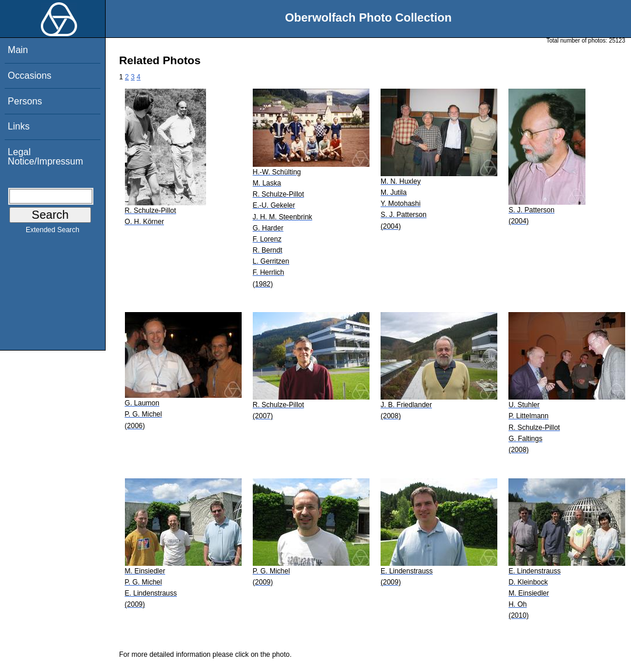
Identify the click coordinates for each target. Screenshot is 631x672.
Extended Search (53, 232)
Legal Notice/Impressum (45, 157)
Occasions (29, 76)
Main (18, 50)
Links (18, 126)
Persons (25, 101)
